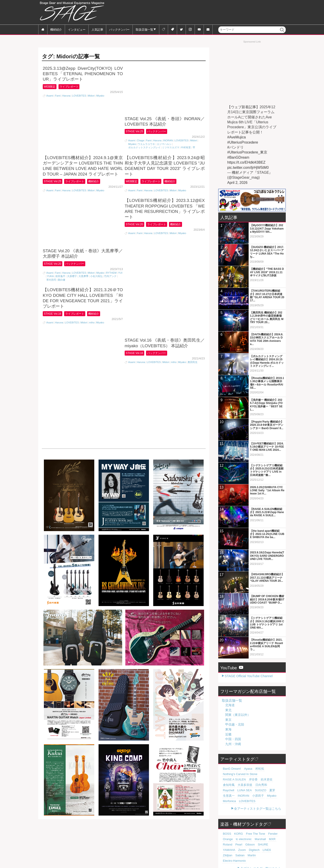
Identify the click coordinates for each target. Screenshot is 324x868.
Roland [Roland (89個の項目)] (264, 834)
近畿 (228, 734)
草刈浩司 (51, 180)
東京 (228, 720)
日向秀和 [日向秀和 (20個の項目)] (228, 785)
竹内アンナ (110, 176)
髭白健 (62, 180)
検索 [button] (282, 33)
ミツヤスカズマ (171, 97)
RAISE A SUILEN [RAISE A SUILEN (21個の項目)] (264, 774)
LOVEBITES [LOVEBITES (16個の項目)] (243, 796)
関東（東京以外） (238, 715)
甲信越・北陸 (235, 724)
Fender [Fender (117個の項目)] (266, 828)
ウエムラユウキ (146, 94)
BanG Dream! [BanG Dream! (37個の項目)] (230, 769)
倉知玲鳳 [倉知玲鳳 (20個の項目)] (250, 780)
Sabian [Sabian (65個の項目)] (247, 845)
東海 (228, 729)
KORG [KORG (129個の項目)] (236, 828)
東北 (228, 710)
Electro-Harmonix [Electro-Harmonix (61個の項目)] (232, 850)
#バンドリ (235, 147)
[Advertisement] (204, 12)
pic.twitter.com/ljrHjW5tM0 (248, 168)
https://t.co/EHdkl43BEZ (246, 162)
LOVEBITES (79, 96)
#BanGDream (238, 157)
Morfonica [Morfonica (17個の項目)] (228, 796)
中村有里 (186, 97)
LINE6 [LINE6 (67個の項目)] (226, 845)
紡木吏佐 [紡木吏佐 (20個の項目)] (238, 780)
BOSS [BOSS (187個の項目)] (226, 828)
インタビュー (77, 29)
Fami (58, 96)
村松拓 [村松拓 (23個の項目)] (254, 769)
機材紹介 (56, 29)
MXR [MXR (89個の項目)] (254, 834)
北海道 (230, 705)
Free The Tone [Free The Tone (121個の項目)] (251, 828)
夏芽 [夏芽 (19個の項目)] (278, 785)
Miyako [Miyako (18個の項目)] (264, 790)
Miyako (100, 96)
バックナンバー (119, 29)
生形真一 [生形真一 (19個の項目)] (228, 790)
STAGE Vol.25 (136, 81)
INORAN (168, 90)
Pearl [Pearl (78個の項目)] (273, 834)
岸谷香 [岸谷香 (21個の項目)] (226, 780)
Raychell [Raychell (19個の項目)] (240, 785)
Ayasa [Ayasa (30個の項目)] (244, 769)
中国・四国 (233, 739)
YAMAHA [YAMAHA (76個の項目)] (250, 839)
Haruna (66, 96)
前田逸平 (60, 176)
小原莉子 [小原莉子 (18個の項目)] (253, 790)
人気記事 (97, 29)
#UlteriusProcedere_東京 (247, 152)
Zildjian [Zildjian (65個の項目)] (236, 845)
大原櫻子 (72, 176)
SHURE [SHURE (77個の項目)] (238, 839)
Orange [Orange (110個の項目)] (277, 828)
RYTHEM (111, 173)
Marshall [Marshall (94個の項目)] (244, 834)
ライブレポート (73, 87)
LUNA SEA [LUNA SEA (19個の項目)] (254, 785)
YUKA (50, 176)
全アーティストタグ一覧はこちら (258, 803)
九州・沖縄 (233, 744)
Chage (141, 90)
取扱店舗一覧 (144, 29)
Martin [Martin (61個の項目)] (257, 845)
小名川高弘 (96, 176)
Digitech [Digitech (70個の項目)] (272, 839)
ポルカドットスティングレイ (144, 97)
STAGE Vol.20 (54, 164)
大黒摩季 (83, 176)
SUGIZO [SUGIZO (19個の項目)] (268, 785)
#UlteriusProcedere (243, 142)
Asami (50, 96)
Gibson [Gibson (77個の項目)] (227, 839)
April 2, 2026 (237, 183)
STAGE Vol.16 (54, 218)
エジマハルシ (164, 94)
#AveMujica (236, 137)
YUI (120, 173)
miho (92, 227)
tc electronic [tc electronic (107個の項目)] (229, 834)
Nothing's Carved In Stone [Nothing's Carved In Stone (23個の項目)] (237, 774)
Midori (91, 96)
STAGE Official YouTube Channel (249, 676)
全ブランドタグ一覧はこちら (261, 858)
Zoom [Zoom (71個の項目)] (262, 839)
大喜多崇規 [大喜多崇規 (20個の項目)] (264, 780)
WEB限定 (51, 87)
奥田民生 (193, 216)
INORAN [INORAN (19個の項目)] (240, 790)
